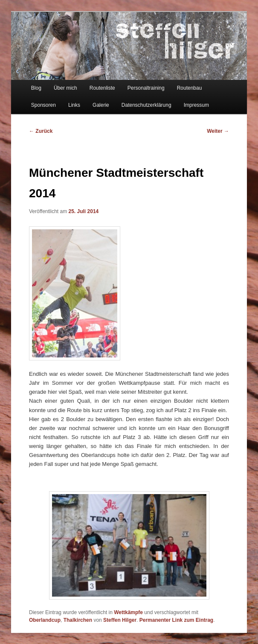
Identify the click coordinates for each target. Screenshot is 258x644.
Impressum (196, 105)
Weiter (218, 131)
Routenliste (102, 88)
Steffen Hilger (120, 620)
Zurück (41, 131)
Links (74, 105)
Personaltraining (146, 88)
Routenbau (190, 88)
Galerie (101, 105)
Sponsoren (43, 105)
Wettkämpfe (128, 612)
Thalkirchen (78, 620)
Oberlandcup (45, 620)
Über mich (65, 88)
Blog (36, 88)
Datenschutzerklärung (146, 105)
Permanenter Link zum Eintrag (176, 620)
